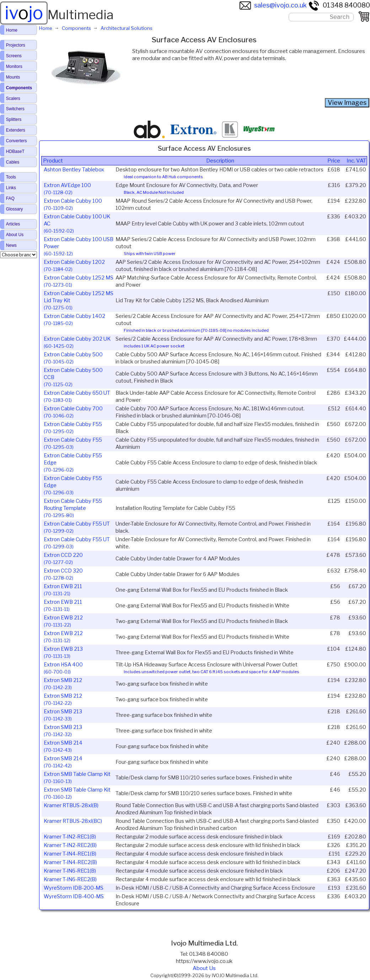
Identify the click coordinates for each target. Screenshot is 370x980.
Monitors (14, 66)
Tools (11, 177)
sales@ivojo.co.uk (273, 5)
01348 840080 (339, 5)
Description (220, 161)
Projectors (16, 45)
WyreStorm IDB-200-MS (74, 888)
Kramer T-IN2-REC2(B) (70, 845)
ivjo (24, 13)
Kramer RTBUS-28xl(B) (71, 805)
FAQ (10, 198)
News (11, 245)
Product (53, 161)
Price (334, 161)
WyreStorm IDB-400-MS (74, 896)
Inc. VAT (356, 161)
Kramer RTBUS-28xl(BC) (73, 821)
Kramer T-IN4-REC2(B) (70, 862)
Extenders (16, 130)
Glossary (14, 209)
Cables (13, 162)
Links (11, 188)
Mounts (13, 77)
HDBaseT (15, 151)
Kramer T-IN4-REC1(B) (70, 854)
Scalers (13, 98)
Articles (13, 224)
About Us (204, 968)
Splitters (14, 119)
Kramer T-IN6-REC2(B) (70, 879)
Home (12, 30)
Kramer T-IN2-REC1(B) (70, 837)
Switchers (15, 109)
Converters (17, 141)
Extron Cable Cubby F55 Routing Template (73, 508)
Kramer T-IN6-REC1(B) (70, 871)
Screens (14, 56)
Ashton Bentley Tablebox (74, 170)
